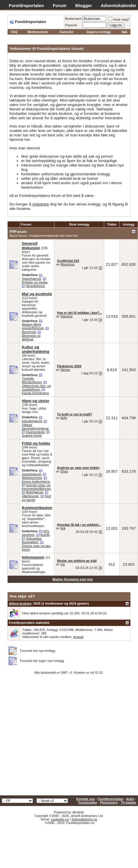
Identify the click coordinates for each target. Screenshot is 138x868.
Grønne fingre (32, 435)
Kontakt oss (85, 799)
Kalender (67, 32)
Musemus (67, 264)
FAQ (14, 32)
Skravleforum (35, 286)
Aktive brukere (20, 603)
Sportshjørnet (31, 474)
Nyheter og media (35, 282)
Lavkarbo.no (60, 819)
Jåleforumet (30, 496)
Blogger (84, 5)
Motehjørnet (35, 492)
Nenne (65, 370)
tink (63, 528)
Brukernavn (73, 19)
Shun (64, 471)
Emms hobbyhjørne (36, 482)
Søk (124, 32)
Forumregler (88, 802)
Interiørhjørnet (32, 421)
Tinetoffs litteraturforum (32, 380)
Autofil (45, 535)
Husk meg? (119, 19)
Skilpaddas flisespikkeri (32, 540)
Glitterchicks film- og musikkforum (36, 388)
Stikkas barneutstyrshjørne (35, 427)
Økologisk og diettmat (31, 337)
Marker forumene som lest (73, 579)
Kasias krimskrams (35, 393)
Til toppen (129, 802)
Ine (63, 564)
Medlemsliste (38, 32)
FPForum (18, 232)
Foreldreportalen (26, 5)
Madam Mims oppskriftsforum (33, 326)
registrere (41, 204)
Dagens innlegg (99, 32)
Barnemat (29, 332)
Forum (60, 5)
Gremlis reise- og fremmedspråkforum (36, 487)
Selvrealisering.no (84, 819)
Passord (71, 25)
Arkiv (130, 799)
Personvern (109, 802)
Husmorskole (35, 432)
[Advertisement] (55, 737)
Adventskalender (119, 5)
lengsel (78, 637)
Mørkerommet (32, 478)
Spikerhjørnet (31, 279)
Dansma (66, 316)
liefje (64, 418)
